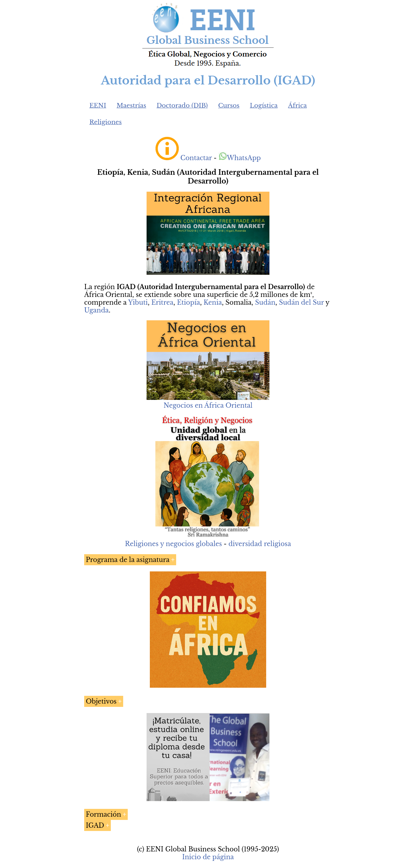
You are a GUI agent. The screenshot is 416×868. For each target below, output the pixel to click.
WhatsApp (240, 158)
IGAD (95, 825)
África (297, 105)
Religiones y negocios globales (174, 544)
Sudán (265, 302)
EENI (98, 105)
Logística (264, 105)
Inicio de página (208, 857)
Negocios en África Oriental (208, 405)
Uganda (96, 310)
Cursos (229, 105)
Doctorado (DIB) (182, 105)
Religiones (105, 122)
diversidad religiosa (260, 544)
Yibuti (138, 302)
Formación (104, 814)
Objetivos (101, 701)
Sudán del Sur (301, 302)
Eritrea (162, 302)
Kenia (213, 302)
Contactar (196, 158)
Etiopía (188, 302)
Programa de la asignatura (128, 560)
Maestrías (131, 105)
